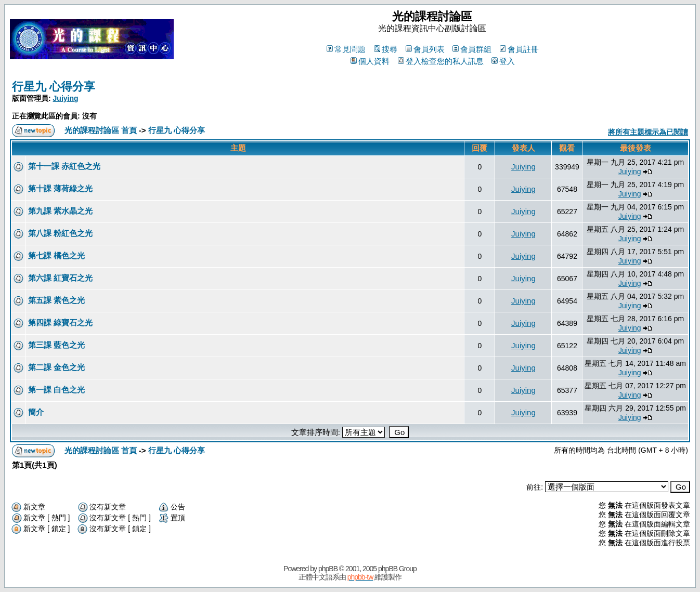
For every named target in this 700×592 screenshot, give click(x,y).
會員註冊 (519, 49)
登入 (503, 61)
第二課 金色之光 (56, 367)
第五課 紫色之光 (56, 300)
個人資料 (370, 61)
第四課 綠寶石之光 (60, 323)
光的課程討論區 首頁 (101, 130)
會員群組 (472, 49)
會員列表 (425, 49)
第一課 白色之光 (56, 390)
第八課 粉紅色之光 (60, 233)
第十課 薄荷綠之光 (60, 188)
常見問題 (346, 49)
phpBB (328, 569)
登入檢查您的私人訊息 (441, 61)
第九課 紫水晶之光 (60, 211)
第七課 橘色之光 (56, 255)
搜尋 (386, 49)
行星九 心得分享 (54, 87)
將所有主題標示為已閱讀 (648, 132)
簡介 (36, 412)
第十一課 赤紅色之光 (64, 166)
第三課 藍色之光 (56, 345)
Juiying (66, 98)
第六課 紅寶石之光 (60, 278)
